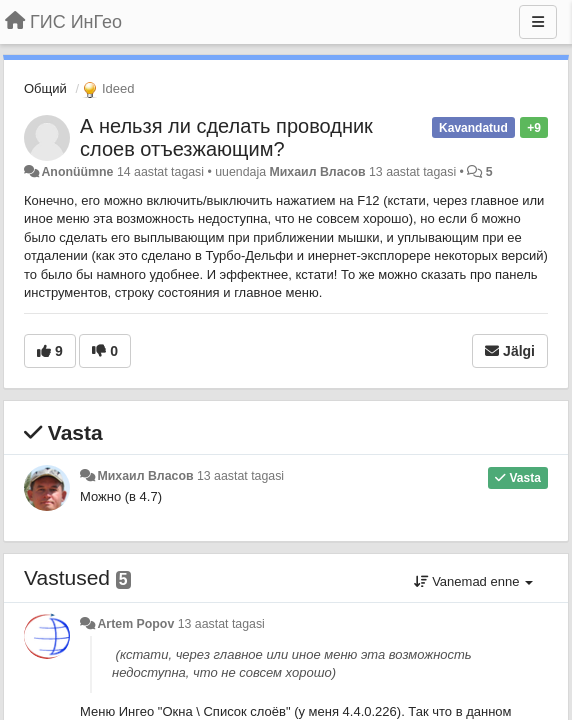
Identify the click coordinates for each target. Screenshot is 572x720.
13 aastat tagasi (240, 476)
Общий (45, 88)
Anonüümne (77, 172)
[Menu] (538, 22)
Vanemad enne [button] (473, 581)
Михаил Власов (317, 172)
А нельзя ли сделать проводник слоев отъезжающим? (226, 137)
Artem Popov (135, 624)
